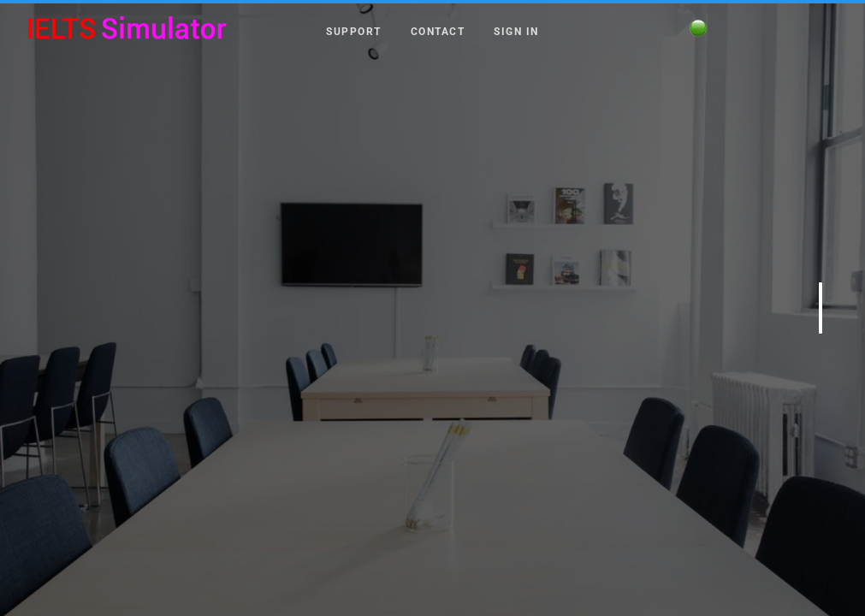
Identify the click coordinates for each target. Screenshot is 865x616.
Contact (438, 31)
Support (354, 31)
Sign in (516, 31)
